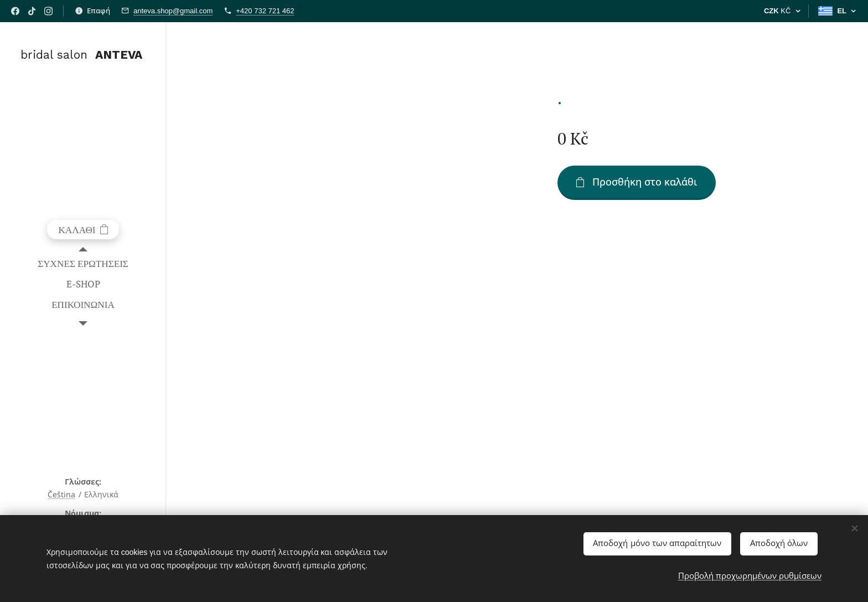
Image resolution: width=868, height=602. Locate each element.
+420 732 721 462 (265, 11)
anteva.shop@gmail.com (173, 11)
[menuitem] (83, 263)
